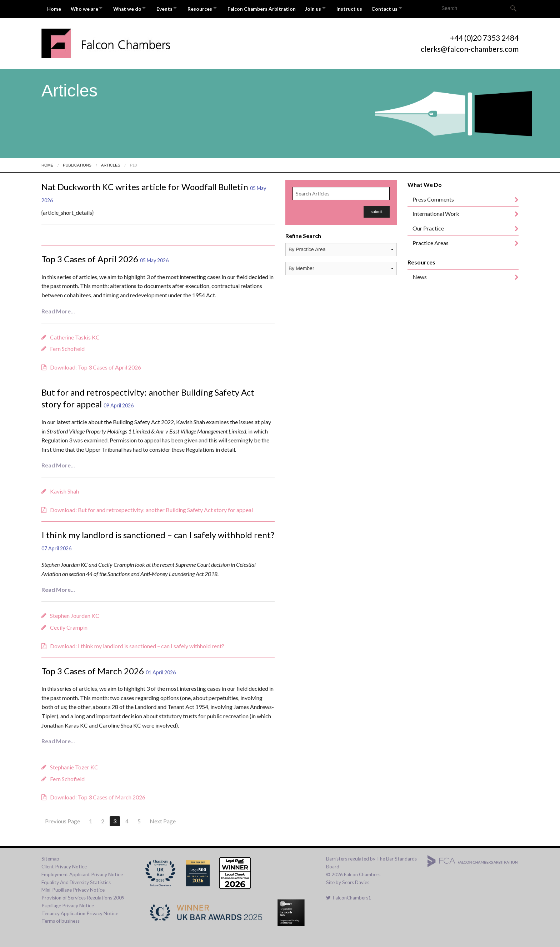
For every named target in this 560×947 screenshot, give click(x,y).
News (420, 275)
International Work (436, 212)
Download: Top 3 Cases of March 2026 (98, 795)
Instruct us (368, 8)
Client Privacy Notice (64, 865)
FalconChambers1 (349, 896)
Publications (77, 163)
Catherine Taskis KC (75, 335)
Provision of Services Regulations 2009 (83, 896)
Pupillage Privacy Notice (68, 904)
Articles (111, 163)
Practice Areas (431, 241)
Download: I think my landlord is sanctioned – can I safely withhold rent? (137, 644)
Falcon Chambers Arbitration (276, 8)
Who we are (86, 8)
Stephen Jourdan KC (75, 614)
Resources (211, 8)
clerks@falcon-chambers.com (470, 47)
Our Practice (428, 226)
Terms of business (61, 919)
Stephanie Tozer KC (74, 765)
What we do (132, 8)
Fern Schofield (67, 347)
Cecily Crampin (69, 626)
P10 (134, 163)
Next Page (163, 819)
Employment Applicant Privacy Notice (82, 873)
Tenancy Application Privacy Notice (80, 911)
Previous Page (62, 819)
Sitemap (50, 857)
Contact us (405, 8)
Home (54, 8)
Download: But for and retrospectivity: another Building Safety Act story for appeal (151, 508)
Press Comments (433, 197)
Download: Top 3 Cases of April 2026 (96, 365)
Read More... (58, 309)
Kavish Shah (64, 489)
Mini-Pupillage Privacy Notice (73, 888)
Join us (329, 8)
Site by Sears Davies (348, 880)
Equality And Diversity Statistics (76, 880)
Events (173, 8)
